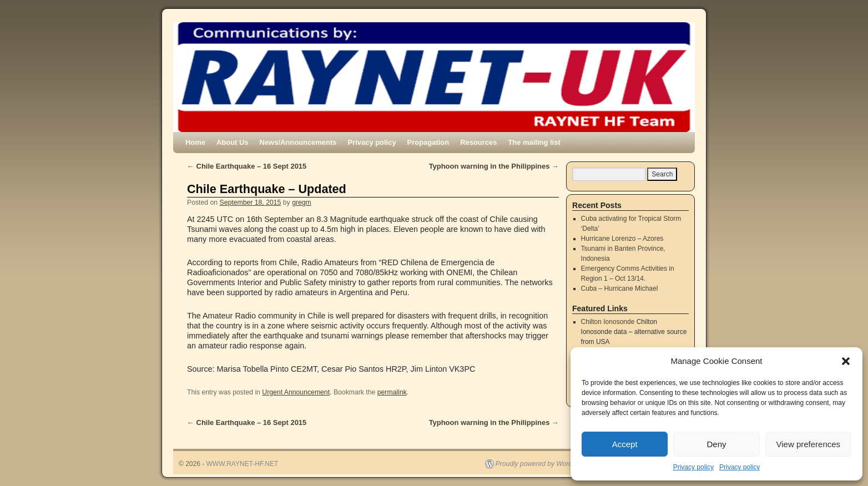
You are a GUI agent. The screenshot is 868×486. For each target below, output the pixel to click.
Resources (478, 142)
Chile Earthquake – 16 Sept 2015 (247, 166)
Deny (716, 444)
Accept (625, 444)
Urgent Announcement (296, 392)
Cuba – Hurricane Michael (620, 288)
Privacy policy (693, 467)
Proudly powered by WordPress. (543, 464)
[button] (846, 361)
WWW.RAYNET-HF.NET (243, 464)
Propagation (428, 142)
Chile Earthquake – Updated (267, 189)
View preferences (809, 444)
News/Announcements (298, 142)
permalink (392, 392)
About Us (233, 142)
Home (195, 142)
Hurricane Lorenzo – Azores (622, 239)
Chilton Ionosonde (608, 322)
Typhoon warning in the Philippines (494, 166)
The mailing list (534, 142)
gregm (302, 202)
